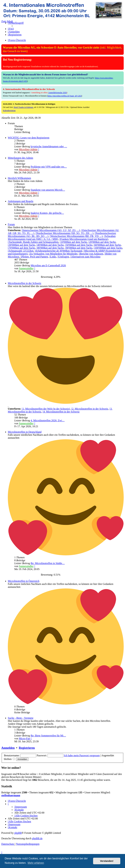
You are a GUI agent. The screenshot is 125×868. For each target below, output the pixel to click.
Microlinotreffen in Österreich (24, 581)
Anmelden (8, 748)
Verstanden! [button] (107, 861)
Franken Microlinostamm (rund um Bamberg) (84, 239)
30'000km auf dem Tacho (21, 245)
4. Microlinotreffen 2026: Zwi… (48, 420)
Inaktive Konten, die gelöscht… (47, 213)
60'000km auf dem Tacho (107, 245)
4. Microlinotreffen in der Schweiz (61, 412)
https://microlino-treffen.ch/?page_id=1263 (65, 96)
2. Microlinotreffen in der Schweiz (90, 409)
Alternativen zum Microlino (85, 257)
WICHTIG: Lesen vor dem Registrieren (29, 138)
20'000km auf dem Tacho (102, 242)
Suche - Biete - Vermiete (21, 718)
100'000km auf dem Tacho (108, 248)
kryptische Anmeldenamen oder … (49, 146)
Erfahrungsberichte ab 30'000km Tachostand (59, 251)
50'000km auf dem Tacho (79, 245)
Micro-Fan (24, 738)
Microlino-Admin (28, 149)
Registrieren (27, 748)
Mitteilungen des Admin (21, 158)
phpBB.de (37, 838)
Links (53, 257)
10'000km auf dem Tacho (73, 242)
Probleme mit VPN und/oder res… (49, 167)
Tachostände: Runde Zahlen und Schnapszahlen (33, 242)
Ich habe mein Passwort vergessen (82, 755)
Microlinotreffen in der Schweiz (24, 283)
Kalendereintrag (9, 111)
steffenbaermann (11, 795)
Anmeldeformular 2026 (58, 93)
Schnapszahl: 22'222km (21, 251)
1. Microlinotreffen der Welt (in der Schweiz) (46, 409)
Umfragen (63, 257)
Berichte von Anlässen (91, 254)
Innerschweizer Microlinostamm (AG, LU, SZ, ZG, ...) (51, 230)
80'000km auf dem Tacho (50, 248)
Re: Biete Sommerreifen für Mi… (48, 736)
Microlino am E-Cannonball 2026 (48, 265)
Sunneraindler (26, 268)
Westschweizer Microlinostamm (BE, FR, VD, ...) (76, 236)
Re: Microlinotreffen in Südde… (48, 563)
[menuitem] (11, 29)
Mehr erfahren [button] (36, 863)
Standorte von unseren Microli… (48, 190)
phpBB (18, 833)
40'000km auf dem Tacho (50, 245)
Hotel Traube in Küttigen (23, 107)
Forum (11, 224)
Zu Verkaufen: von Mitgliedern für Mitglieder (53, 254)
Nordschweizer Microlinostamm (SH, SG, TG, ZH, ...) (64, 233)
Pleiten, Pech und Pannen (34, 257)
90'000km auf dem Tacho (79, 248)
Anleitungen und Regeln (21, 201)
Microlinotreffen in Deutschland (25, 432)
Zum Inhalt (7, 21)
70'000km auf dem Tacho (21, 248)
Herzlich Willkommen (19, 178)
